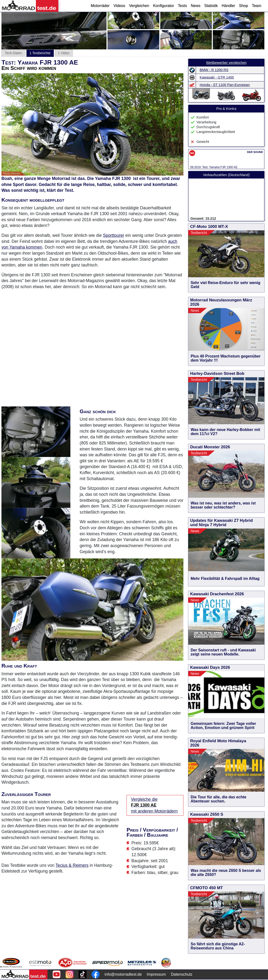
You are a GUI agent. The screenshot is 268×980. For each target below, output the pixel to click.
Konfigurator (164, 6)
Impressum (156, 974)
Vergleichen (139, 6)
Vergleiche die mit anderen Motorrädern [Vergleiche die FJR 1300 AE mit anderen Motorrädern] (154, 805)
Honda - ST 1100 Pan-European (225, 85)
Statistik (211, 6)
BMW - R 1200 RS (214, 70)
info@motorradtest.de (123, 974)
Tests (182, 6)
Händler (228, 6)
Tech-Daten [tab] (13, 53)
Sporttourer (114, 235)
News (195, 6)
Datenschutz (182, 974)
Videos (119, 6)
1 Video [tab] (64, 53)
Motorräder (100, 6)
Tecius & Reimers (72, 865)
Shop (244, 6)
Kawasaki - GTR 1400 (217, 77)
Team (257, 6)
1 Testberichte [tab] (40, 53)
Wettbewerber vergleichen (226, 63)
